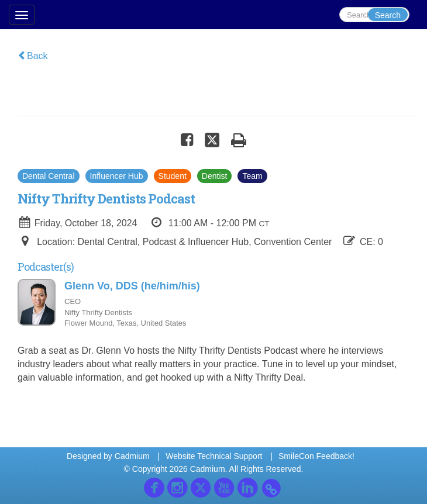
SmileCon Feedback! (316, 456)
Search (388, 15)
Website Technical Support (214, 456)
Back (33, 56)
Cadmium (132, 456)
